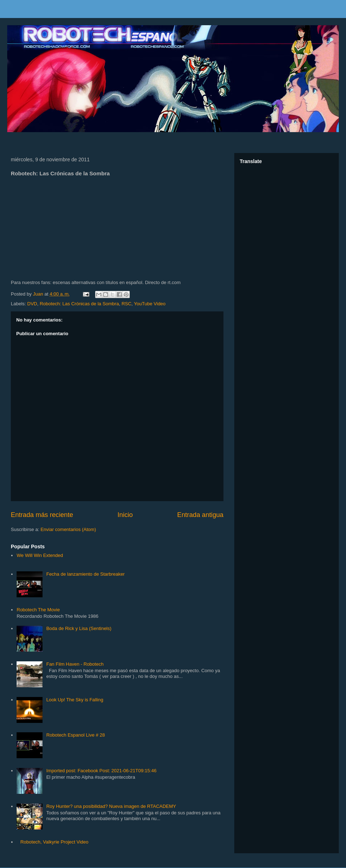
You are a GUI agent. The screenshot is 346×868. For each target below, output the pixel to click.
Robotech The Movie (38, 610)
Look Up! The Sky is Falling (75, 700)
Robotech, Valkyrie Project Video (54, 842)
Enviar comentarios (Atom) (68, 529)
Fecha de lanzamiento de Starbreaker (85, 574)
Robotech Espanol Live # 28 (76, 735)
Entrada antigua (200, 515)
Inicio (125, 515)
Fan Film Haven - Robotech (75, 664)
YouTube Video (150, 304)
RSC (126, 304)
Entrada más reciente (42, 515)
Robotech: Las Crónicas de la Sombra (79, 304)
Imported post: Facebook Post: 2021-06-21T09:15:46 (101, 771)
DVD (32, 304)
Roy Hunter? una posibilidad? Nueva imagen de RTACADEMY (111, 806)
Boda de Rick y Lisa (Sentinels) (79, 628)
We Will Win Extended (40, 555)
